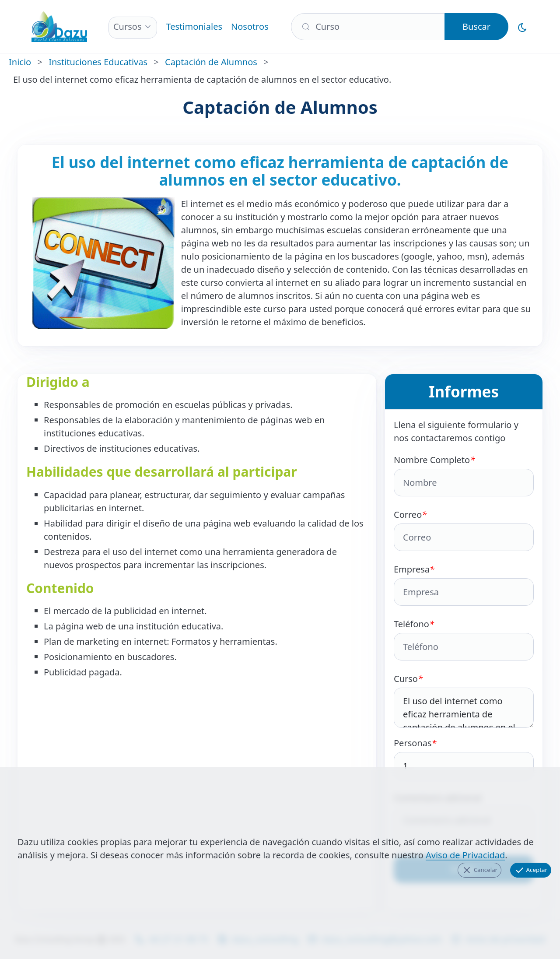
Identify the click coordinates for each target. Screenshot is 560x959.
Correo (464, 530)
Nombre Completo (464, 475)
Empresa (464, 585)
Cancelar (479, 870)
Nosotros (250, 26)
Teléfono (464, 639)
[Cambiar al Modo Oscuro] (522, 27)
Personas (464, 758)
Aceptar (531, 870)
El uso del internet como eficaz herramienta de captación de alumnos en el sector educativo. (464, 708)
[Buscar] (368, 27)
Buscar (476, 26)
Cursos (128, 26)
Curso (464, 700)
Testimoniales (194, 26)
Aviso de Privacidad (465, 855)
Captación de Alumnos (211, 62)
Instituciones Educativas (98, 62)
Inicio (20, 62)
